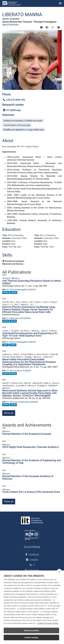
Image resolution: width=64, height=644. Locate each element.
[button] (41, 27)
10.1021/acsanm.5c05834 (17, 371)
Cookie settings (31, 638)
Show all (9, 413)
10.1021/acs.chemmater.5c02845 (20, 402)
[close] (59, 571)
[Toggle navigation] (60, 4)
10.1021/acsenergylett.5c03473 (19, 290)
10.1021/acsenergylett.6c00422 (19, 342)
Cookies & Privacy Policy (48, 623)
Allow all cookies (31, 631)
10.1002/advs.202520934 (16, 318)
